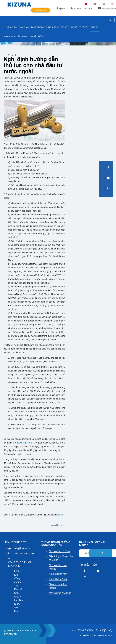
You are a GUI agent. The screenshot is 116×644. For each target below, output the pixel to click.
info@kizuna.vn (22, 548)
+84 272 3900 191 (24, 554)
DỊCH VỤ (107, 630)
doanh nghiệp (23, 443)
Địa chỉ (61, 8)
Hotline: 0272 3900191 (81, 8)
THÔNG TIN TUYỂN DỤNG (98, 636)
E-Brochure (41, 10)
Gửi (101, 553)
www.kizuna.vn (58, 525)
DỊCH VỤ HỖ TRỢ (69, 27)
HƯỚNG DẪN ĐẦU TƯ (87, 630)
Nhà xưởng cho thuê (60, 593)
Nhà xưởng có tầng (59, 551)
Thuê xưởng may (58, 574)
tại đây (59, 515)
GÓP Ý (41, 36)
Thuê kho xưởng (58, 579)
